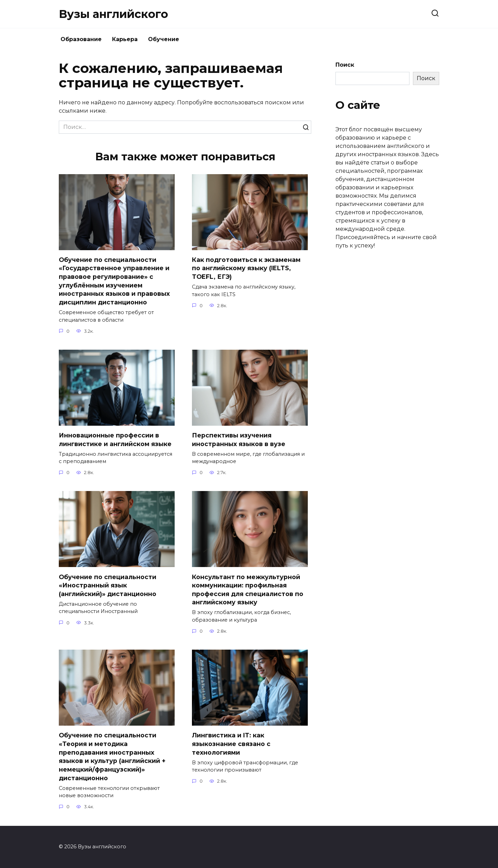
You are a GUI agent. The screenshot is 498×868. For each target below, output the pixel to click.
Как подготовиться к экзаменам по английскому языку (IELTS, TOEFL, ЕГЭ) (246, 268)
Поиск (345, 65)
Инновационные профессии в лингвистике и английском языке (115, 440)
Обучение (164, 39)
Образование (81, 39)
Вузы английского (113, 14)
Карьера (125, 39)
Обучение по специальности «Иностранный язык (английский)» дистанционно (108, 585)
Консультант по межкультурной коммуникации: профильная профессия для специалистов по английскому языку (248, 590)
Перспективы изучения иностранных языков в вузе (239, 440)
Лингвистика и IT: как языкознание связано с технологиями (231, 744)
